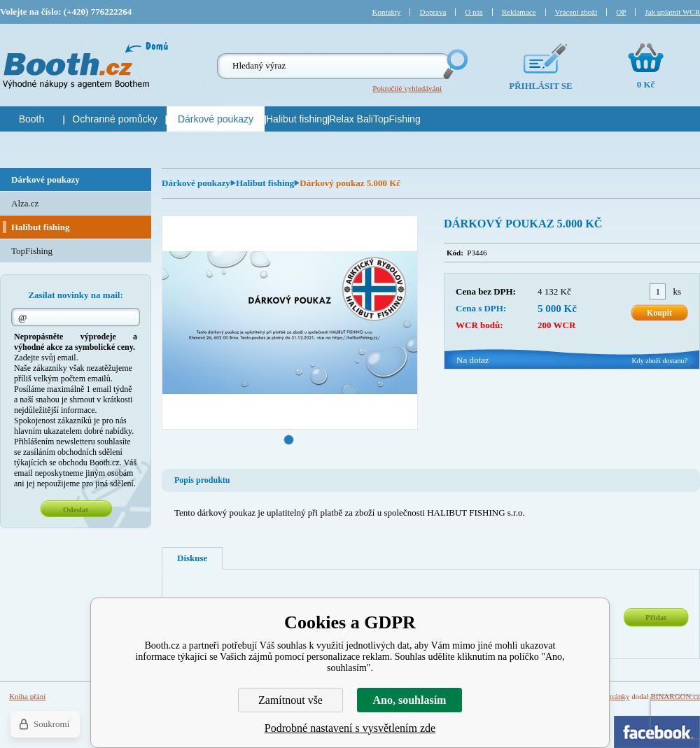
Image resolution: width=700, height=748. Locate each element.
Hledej (454, 64)
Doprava (433, 12)
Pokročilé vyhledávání (407, 88)
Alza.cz (25, 203)
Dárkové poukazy (196, 183)
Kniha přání (27, 696)
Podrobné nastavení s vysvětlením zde (350, 728)
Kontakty (387, 12)
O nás (474, 12)
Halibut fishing (265, 183)
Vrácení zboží (576, 12)
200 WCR (556, 325)
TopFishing (32, 251)
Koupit (659, 313)
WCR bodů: (479, 325)
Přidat (656, 617)
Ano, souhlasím (410, 700)
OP (621, 12)
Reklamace (519, 12)
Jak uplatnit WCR (672, 12)
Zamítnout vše (290, 700)
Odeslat (76, 509)
